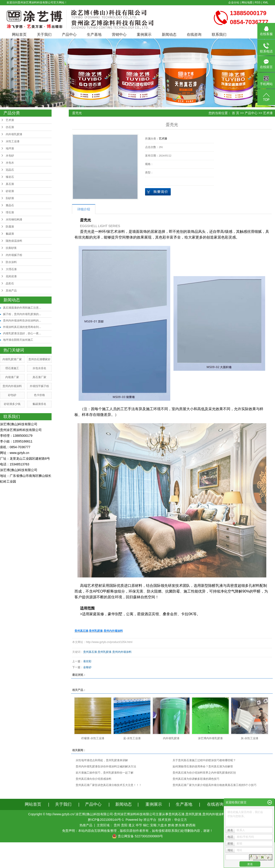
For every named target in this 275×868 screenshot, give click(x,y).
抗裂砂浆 (11, 248)
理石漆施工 (12, 368)
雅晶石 (10, 205)
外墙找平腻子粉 (39, 386)
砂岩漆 (10, 191)
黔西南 (191, 825)
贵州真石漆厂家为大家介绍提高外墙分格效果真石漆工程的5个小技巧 (215, 785)
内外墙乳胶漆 (14, 134)
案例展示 (144, 34)
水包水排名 (39, 368)
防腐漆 (10, 227)
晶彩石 (10, 283)
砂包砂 (12, 395)
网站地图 (247, 3)
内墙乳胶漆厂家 (12, 359)
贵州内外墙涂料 (12, 386)
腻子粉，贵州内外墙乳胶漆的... (22, 314)
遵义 (132, 825)
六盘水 (162, 825)
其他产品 (11, 291)
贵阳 (124, 825)
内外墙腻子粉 (14, 255)
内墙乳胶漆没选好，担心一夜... (22, 333)
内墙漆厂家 (12, 377)
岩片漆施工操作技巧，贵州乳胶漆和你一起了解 (104, 773)
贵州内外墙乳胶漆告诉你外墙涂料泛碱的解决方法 (106, 766)
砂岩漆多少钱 (12, 404)
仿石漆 (10, 127)
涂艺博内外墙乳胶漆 (210, 738)
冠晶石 (10, 170)
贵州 (117, 825)
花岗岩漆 (11, 276)
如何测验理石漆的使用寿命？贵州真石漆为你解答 (203, 766)
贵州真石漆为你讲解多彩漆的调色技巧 (196, 779)
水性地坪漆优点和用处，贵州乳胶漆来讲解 (102, 760)
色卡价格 (39, 395)
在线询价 (158, 192)
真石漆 (10, 184)
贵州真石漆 (90, 652)
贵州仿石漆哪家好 (39, 359)
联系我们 (219, 34)
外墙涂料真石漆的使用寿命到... (22, 327)
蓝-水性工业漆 (132, 738)
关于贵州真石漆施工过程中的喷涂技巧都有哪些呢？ (204, 760)
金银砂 (87, 667)
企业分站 (234, 3)
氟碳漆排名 (39, 404)
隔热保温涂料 (14, 241)
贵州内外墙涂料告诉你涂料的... (22, 321)
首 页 (236, 113)
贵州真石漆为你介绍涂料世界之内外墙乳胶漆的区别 (204, 773)
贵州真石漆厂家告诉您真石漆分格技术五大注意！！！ (109, 785)
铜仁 (146, 825)
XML (265, 3)
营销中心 (119, 34)
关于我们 (44, 34)
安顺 (153, 825)
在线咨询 (194, 34)
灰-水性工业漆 (250, 738)
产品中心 (69, 34)
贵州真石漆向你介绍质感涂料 (93, 779)
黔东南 (180, 825)
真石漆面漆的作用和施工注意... (22, 308)
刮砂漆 (10, 198)
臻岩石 (10, 177)
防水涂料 (11, 262)
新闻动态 (169, 34)
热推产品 (86, 825)
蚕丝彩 (87, 661)
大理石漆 (11, 269)
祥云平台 (150, 820)
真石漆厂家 (39, 377)
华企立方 (181, 820)
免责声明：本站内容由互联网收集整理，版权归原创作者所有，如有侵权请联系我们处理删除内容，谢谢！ (137, 831)
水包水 (10, 163)
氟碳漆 (10, 234)
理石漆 (10, 212)
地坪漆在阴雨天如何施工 (18, 340)
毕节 (139, 825)
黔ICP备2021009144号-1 (106, 820)
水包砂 (10, 156)
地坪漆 (10, 148)
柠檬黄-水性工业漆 (93, 738)
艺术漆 (10, 120)
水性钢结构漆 (14, 220)
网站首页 (19, 34)
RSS (258, 3)
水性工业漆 (13, 141)
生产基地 (94, 34)
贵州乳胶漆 (104, 652)
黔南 (171, 825)
